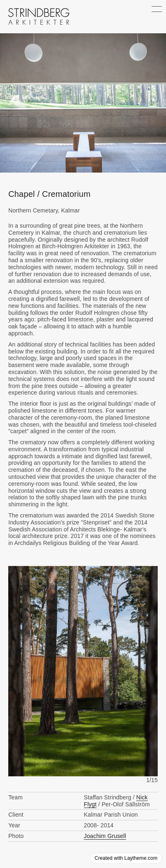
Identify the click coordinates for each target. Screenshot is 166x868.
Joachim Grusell (105, 836)
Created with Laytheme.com (126, 858)
